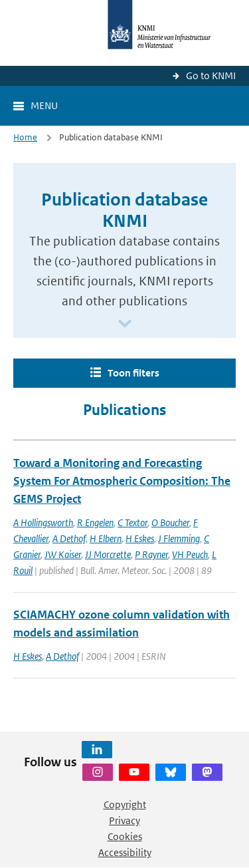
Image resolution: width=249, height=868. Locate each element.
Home (25, 137)
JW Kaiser (63, 554)
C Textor (132, 522)
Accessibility (125, 852)
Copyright (125, 804)
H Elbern (106, 538)
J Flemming (179, 538)
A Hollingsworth (43, 522)
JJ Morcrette (108, 554)
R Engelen (95, 522)
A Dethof (69, 538)
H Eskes (140, 538)
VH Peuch (190, 554)
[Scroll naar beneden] (125, 324)
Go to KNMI (211, 75)
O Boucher (170, 522)
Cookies (125, 836)
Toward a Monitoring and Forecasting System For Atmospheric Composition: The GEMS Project (122, 481)
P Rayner (151, 554)
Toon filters (133, 373)
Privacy (124, 820)
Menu (44, 105)
